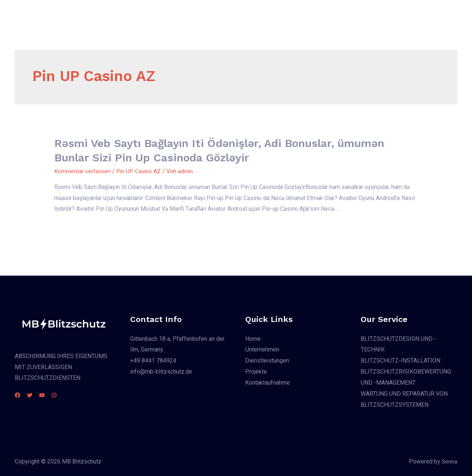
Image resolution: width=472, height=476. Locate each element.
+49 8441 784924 (153, 360)
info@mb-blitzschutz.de (161, 371)
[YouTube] (51, 395)
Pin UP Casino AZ (140, 171)
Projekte (302, 13)
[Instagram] (67, 395)
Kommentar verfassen (83, 171)
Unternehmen (206, 13)
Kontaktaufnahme (347, 13)
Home (170, 13)
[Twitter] (34, 395)
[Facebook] (18, 395)
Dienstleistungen (257, 13)
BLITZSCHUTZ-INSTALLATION (400, 360)
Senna (449, 461)
